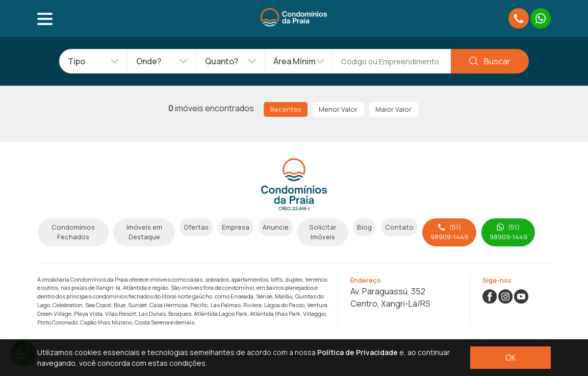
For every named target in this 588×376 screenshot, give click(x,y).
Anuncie (276, 227)
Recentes (286, 109)
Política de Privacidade (357, 352)
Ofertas (196, 227)
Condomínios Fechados (73, 232)
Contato (399, 227)
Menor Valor (338, 109)
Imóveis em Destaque (144, 232)
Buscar (490, 61)
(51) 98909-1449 (449, 232)
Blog (364, 227)
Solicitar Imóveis (323, 232)
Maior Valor (393, 109)
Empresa (236, 227)
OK (511, 358)
